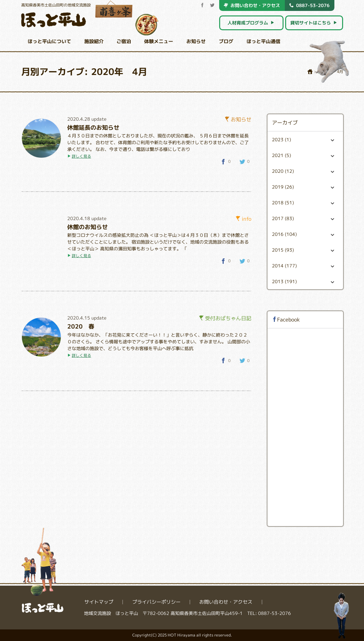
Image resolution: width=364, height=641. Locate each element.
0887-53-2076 (309, 5)
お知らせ (196, 41)
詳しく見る (81, 156)
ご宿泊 (124, 41)
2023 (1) (303, 139)
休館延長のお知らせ (93, 128)
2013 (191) (303, 281)
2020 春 (81, 326)
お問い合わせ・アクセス (252, 5)
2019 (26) (303, 187)
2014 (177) (303, 266)
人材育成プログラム (251, 23)
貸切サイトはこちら (314, 23)
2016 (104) (303, 234)
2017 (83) (303, 218)
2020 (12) (303, 171)
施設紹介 (94, 41)
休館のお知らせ (88, 227)
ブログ (226, 41)
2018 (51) (303, 203)
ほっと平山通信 (263, 41)
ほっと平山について (49, 41)
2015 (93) (303, 250)
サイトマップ (99, 602)
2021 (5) (303, 155)
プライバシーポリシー (156, 602)
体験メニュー (159, 41)
